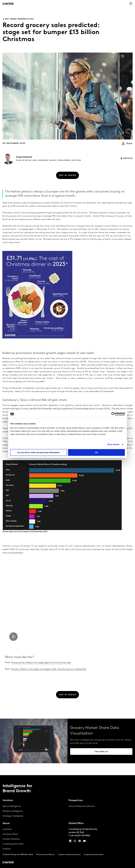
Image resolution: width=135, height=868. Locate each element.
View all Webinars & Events (81, 806)
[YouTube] (70, 842)
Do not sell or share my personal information (39, 452)
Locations (7, 829)
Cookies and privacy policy (69, 855)
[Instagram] (75, 842)
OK (96, 452)
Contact (7, 849)
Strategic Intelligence (13, 816)
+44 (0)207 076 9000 (80, 836)
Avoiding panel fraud (13, 844)
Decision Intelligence (13, 811)
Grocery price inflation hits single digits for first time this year (41, 662)
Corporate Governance (94, 855)
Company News (10, 834)
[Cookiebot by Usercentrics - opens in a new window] (113, 414)
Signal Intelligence (12, 806)
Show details (113, 444)
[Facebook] (80, 842)
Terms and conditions (45, 855)
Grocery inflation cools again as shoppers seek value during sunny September (49, 669)
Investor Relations (11, 839)
